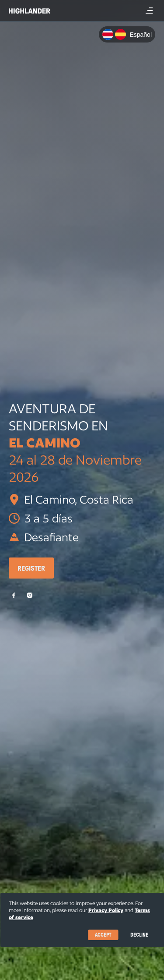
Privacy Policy (106, 910)
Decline (139, 935)
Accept (103, 935)
